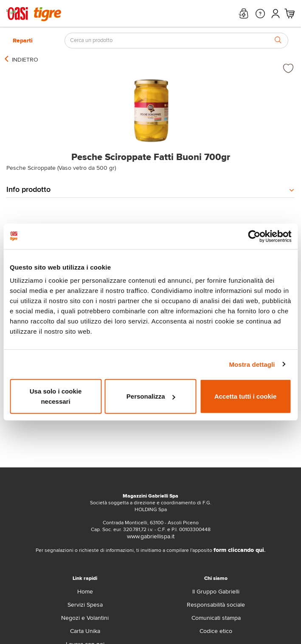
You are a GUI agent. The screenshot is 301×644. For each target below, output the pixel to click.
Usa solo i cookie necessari (56, 396)
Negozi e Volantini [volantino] (85, 618)
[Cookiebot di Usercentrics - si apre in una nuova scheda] (254, 236)
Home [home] (85, 592)
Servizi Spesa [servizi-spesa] (85, 605)
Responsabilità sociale (216, 605)
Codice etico (216, 631)
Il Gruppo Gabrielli (216, 592)
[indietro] (25, 60)
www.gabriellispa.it (151, 536)
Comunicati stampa (216, 618)
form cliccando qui (239, 550)
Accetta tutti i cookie (246, 396)
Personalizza (151, 396)
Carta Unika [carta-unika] (85, 631)
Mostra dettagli (252, 364)
